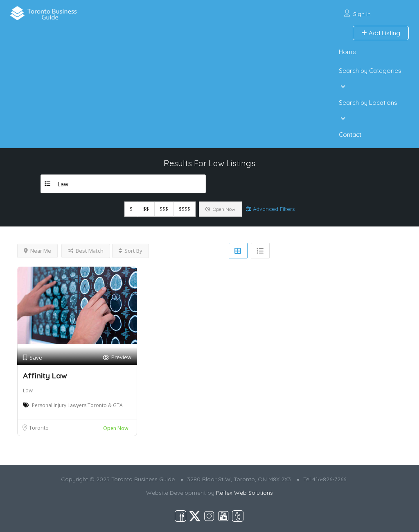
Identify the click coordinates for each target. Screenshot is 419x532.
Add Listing (381, 33)
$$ (146, 209)
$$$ (164, 209)
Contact (350, 135)
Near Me (37, 251)
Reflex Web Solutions (244, 493)
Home (347, 52)
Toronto (39, 428)
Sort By (131, 251)
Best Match (86, 251)
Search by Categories (370, 71)
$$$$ (185, 209)
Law (28, 390)
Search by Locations (368, 103)
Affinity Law (45, 376)
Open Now (220, 209)
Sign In (362, 14)
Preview (117, 357)
